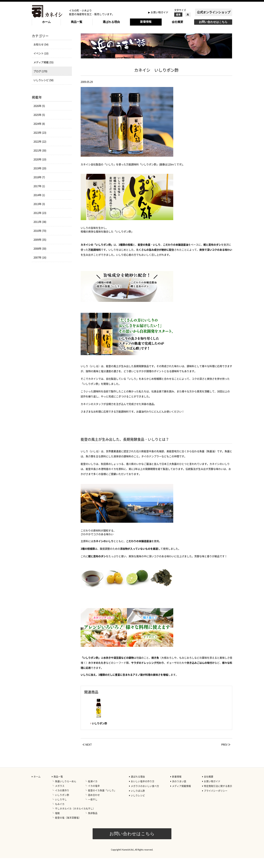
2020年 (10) (40, 169)
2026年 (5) (39, 116)
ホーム (46, 22)
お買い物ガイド (160, 12)
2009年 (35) (40, 250)
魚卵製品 (93, 823)
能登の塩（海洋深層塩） (68, 827)
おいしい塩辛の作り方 (143, 791)
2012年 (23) (40, 223)
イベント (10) (41, 63)
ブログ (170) (40, 81)
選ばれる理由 (111, 22)
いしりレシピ (138, 805)
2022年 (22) (40, 151)
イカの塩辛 (94, 796)
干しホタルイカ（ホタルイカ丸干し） (75, 818)
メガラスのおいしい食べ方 (145, 796)
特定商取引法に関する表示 (218, 796)
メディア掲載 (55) (44, 72)
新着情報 (146, 22)
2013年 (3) (39, 214)
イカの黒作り (62, 800)
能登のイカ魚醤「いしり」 (102, 800)
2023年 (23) (40, 143)
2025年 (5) (39, 125)
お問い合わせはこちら (213, 22)
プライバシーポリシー (216, 801)
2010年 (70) (40, 241)
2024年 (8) (39, 134)
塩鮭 (57, 823)
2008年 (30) (40, 258)
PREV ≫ (226, 754)
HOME (35, 36)
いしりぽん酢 (138, 801)
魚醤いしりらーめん (66, 791)
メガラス (60, 796)
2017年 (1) (39, 196)
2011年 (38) (40, 232)
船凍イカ (93, 791)
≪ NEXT (87, 754)
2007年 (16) (40, 267)
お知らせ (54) (41, 54)
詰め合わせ (94, 805)
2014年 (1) (39, 205)
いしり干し (61, 809)
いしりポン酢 (62, 805)
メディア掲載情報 (181, 796)
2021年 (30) (40, 160)
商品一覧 (77, 22)
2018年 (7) (39, 187)
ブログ (62, 36)
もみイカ (60, 814)
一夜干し (93, 809)
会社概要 (177, 22)
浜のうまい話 (179, 791)
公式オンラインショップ (214, 12)
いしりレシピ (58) (44, 90)
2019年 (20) (40, 178)
